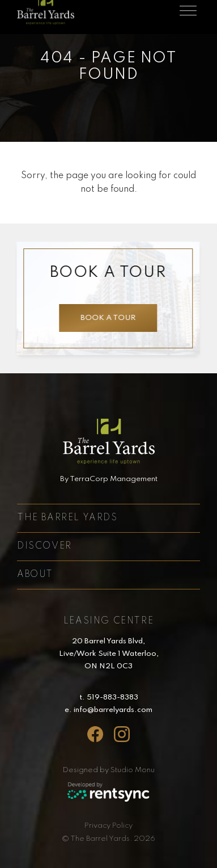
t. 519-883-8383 (109, 698)
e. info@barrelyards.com (109, 710)
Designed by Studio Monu (109, 770)
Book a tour (108, 318)
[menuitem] (109, 826)
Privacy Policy (109, 826)
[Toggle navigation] (188, 10)
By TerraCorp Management (109, 479)
